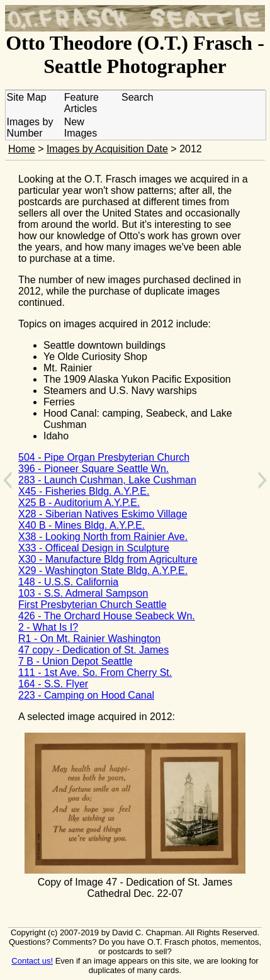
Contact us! (32, 961)
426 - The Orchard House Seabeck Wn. (107, 616)
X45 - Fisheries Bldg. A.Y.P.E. (84, 491)
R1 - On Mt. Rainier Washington (89, 639)
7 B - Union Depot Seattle (75, 661)
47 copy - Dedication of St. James (93, 650)
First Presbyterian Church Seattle (93, 605)
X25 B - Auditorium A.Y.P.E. (79, 503)
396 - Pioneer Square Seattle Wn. (93, 469)
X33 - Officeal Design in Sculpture (94, 548)
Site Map (27, 97)
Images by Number (30, 127)
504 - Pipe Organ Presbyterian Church (104, 457)
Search (138, 97)
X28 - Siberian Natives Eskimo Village (103, 514)
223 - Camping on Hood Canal (86, 695)
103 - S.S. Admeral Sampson (83, 593)
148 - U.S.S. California (68, 582)
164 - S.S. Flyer (53, 684)
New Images (81, 127)
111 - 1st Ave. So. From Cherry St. (95, 673)
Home (22, 149)
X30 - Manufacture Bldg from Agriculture (108, 559)
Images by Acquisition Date (107, 149)
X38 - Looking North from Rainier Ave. (103, 537)
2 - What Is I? (48, 627)
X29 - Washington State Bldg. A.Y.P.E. (103, 571)
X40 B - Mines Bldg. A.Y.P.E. (82, 525)
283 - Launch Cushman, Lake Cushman (107, 480)
